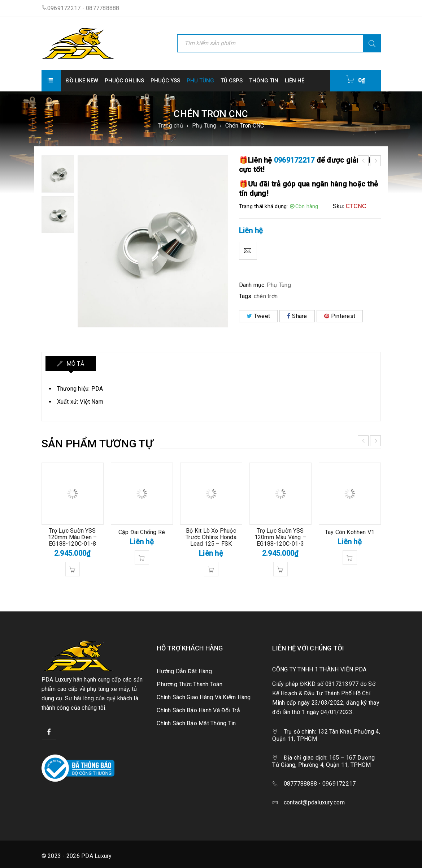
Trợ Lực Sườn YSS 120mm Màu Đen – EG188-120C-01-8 (73, 537)
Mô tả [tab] (74, 364)
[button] (73, 569)
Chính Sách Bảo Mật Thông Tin (196, 723)
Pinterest (340, 316)
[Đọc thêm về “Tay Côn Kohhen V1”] (350, 558)
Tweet (258, 316)
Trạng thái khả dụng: (264, 206)
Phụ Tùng (204, 126)
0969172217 (294, 160)
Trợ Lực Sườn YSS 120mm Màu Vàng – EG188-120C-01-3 (280, 537)
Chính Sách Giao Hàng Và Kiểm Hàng (204, 697)
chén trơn (266, 296)
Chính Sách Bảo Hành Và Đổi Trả (198, 710)
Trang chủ (171, 126)
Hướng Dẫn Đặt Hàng (184, 671)
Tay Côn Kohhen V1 (350, 532)
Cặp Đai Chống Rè (142, 532)
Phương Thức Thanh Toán (190, 684)
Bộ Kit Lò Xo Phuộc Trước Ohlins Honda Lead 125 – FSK (211, 537)
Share (297, 316)
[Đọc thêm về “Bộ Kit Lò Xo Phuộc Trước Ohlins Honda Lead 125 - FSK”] (211, 569)
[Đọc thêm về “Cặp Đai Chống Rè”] (142, 558)
